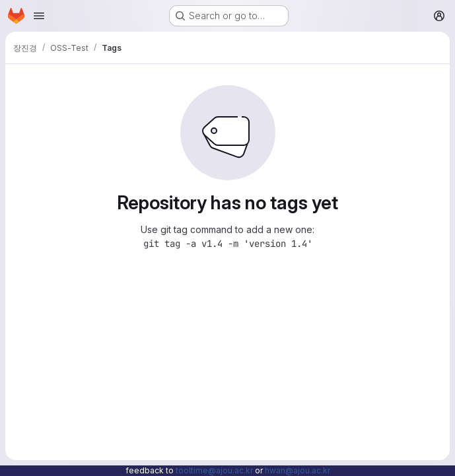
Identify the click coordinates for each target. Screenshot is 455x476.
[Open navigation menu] (39, 16)
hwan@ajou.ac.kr (297, 470)
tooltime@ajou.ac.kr (214, 470)
